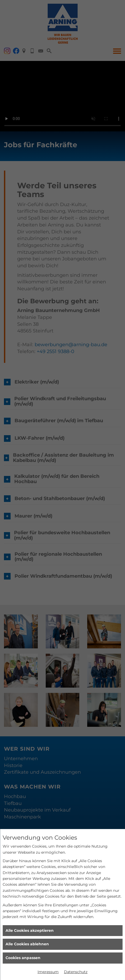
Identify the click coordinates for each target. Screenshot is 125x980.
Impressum (48, 972)
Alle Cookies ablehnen (27, 944)
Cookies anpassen (23, 958)
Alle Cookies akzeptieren (30, 930)
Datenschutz (76, 972)
